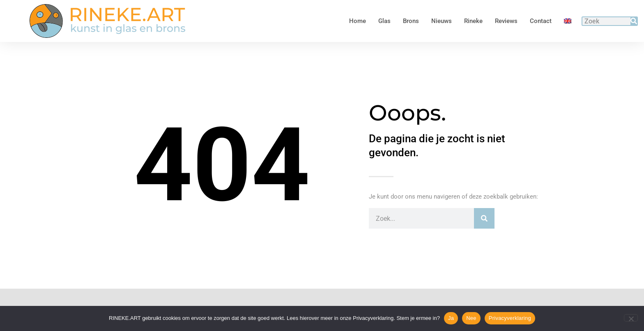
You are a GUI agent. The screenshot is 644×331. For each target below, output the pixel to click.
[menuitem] (568, 21)
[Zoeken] (634, 21)
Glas (384, 21)
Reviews (506, 21)
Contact (541, 21)
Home (358, 21)
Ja (451, 318)
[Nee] (631, 318)
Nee (471, 318)
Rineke (473, 21)
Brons (411, 21)
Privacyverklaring (510, 318)
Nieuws (442, 21)
